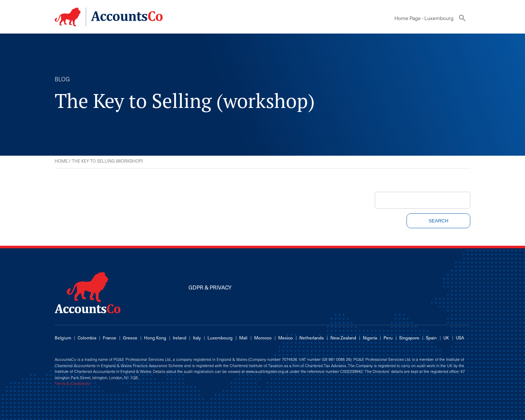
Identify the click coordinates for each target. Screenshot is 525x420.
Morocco (263, 338)
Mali (243, 338)
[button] (462, 20)
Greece (130, 338)
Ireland (180, 338)
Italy (197, 338)
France (110, 338)
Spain (431, 338)
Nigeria (370, 338)
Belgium (63, 338)
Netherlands (312, 338)
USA (460, 338)
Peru (388, 338)
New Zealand (343, 338)
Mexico (285, 338)
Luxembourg (220, 338)
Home (61, 161)
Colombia (87, 338)
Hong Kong (155, 338)
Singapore (409, 338)
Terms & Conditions (72, 384)
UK (446, 338)
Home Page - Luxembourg (424, 18)
